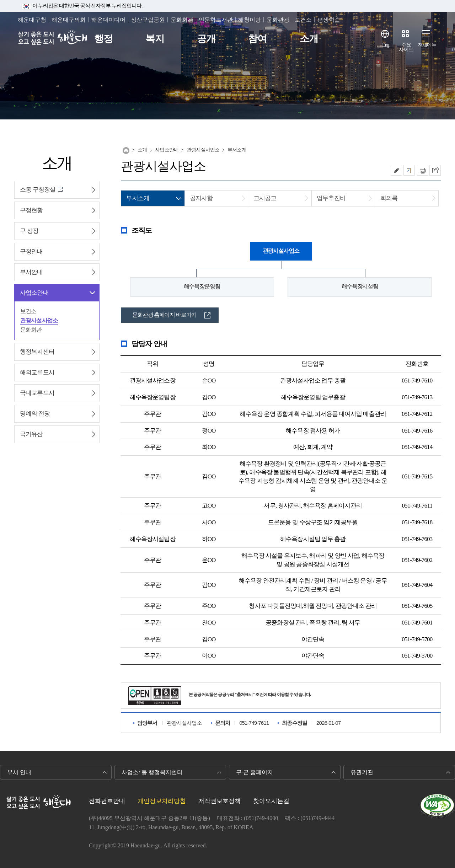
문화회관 (182, 20)
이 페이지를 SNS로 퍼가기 (435, 170)
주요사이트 (406, 47)
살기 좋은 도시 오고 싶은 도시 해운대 (56, 39)
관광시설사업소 (39, 320)
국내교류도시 (37, 393)
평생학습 (329, 20)
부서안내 (31, 272)
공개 (206, 39)
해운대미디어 (108, 20)
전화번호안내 (107, 801)
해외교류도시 (37, 372)
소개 (309, 39)
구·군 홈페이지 (255, 772)
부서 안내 (19, 772)
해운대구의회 (69, 20)
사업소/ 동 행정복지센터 (152, 772)
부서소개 (237, 150)
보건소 (303, 20)
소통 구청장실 (38, 190)
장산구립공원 (148, 20)
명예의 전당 (35, 414)
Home (126, 151)
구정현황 (31, 210)
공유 (396, 170)
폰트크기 (409, 170)
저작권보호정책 (220, 801)
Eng (386, 45)
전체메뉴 (427, 45)
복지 (155, 39)
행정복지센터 (37, 352)
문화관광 (278, 20)
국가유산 (31, 434)
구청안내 (31, 251)
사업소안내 (34, 293)
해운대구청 (32, 20)
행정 (103, 39)
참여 (257, 39)
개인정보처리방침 (162, 801)
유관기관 (362, 772)
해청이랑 (250, 20)
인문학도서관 (216, 20)
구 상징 (29, 231)
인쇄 (423, 170)
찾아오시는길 (271, 801)
